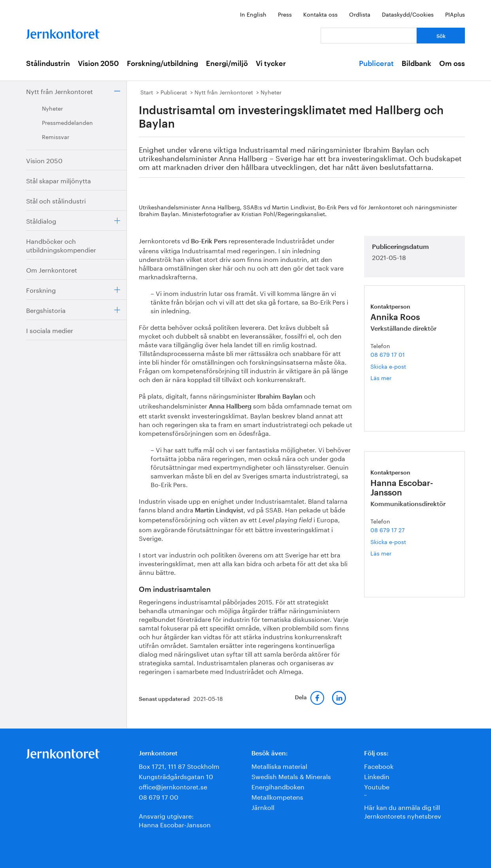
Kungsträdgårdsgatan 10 (176, 776)
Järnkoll (263, 807)
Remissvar (56, 136)
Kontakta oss (320, 14)
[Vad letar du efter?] (369, 36)
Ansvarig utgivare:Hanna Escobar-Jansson (175, 820)
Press (285, 14)
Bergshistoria (46, 310)
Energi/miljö (227, 64)
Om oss (452, 64)
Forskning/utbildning (162, 64)
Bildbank (416, 64)
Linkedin (377, 776)
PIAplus (455, 14)
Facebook (379, 765)
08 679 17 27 (388, 529)
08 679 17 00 (159, 796)
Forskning (41, 289)
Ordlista (360, 14)
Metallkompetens (277, 796)
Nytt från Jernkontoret (59, 91)
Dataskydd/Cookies (408, 14)
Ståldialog (41, 220)
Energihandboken (278, 786)
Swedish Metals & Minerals (291, 776)
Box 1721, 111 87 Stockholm (179, 765)
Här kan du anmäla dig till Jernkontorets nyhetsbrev (403, 811)
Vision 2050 (98, 64)
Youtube (377, 786)
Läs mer (390, 378)
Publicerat (376, 64)
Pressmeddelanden (67, 122)
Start (147, 92)
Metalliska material (279, 765)
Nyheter (52, 108)
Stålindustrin (48, 64)
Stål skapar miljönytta (59, 180)
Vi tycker (271, 64)
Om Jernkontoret (52, 269)
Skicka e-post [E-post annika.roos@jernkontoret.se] (388, 366)
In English (253, 14)
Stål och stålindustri (56, 200)
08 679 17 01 (388, 354)
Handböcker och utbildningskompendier (61, 245)
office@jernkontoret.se (173, 786)
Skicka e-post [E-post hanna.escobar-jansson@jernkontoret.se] (388, 541)
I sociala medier (50, 330)
